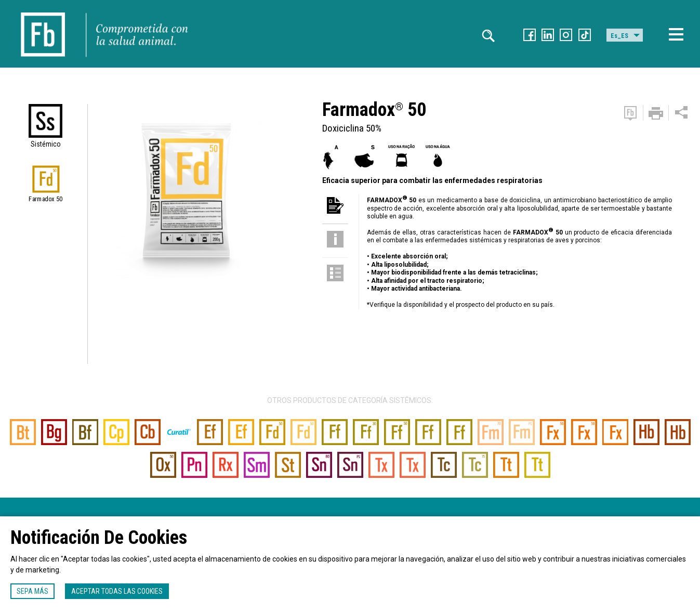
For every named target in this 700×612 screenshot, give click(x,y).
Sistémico (46, 144)
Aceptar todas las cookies (117, 591)
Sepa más (32, 591)
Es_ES (619, 36)
